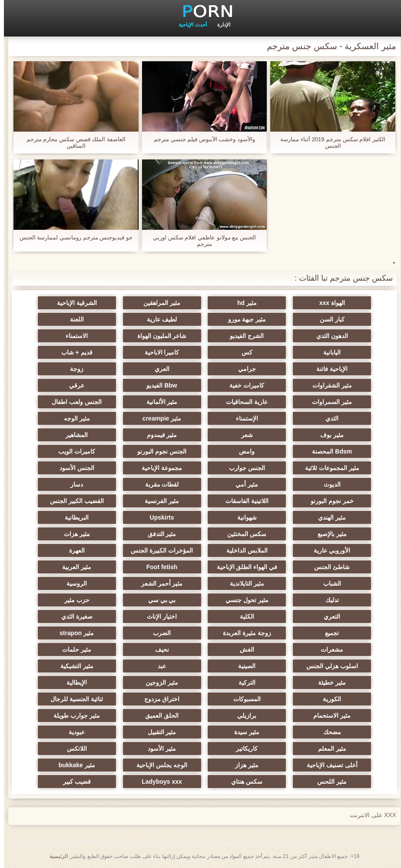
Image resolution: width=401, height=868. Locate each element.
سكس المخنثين (243, 534)
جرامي (243, 369)
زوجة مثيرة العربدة (243, 633)
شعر (243, 435)
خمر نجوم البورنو (328, 501)
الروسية (73, 583)
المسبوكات (243, 699)
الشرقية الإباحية (73, 303)
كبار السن (328, 319)
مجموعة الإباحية (158, 468)
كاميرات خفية (243, 385)
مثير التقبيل (158, 732)
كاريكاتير (243, 749)
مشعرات (328, 649)
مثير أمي (243, 484)
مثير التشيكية (73, 666)
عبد (158, 666)
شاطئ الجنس (328, 567)
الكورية (328, 699)
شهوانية (243, 517)
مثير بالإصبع (328, 534)
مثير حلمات (73, 649)
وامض (243, 451)
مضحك (328, 732)
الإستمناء (243, 418)
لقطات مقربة (158, 484)
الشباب (328, 583)
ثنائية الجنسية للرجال (73, 699)
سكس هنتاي (243, 782)
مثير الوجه (73, 418)
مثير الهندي (328, 517)
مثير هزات (73, 534)
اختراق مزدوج (158, 699)
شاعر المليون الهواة (158, 336)
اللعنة (73, 319)
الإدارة (220, 25)
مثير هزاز (243, 765)
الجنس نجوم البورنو (158, 451)
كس (243, 352)
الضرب (158, 633)
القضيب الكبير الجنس (73, 501)
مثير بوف (328, 435)
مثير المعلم (328, 749)
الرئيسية (55, 856)
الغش (243, 649)
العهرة (73, 550)
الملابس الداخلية (243, 550)
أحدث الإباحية (189, 25)
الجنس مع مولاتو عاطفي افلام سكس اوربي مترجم (200, 241)
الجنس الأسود (73, 468)
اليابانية (328, 352)
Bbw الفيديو (158, 385)
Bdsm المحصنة (328, 451)
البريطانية (73, 517)
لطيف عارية (158, 319)
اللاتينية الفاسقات (243, 501)
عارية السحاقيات (243, 402)
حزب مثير (73, 600)
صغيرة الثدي (73, 616)
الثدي (328, 418)
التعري (328, 616)
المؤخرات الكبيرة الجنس (158, 550)
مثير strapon (73, 633)
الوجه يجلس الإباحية (158, 765)
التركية (243, 682)
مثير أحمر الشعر (158, 583)
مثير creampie (158, 418)
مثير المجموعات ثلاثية (328, 468)
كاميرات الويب (73, 451)
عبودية (73, 732)
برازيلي (243, 716)
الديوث (328, 484)
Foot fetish (158, 567)
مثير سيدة (243, 732)
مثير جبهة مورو (243, 319)
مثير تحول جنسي (243, 600)
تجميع (328, 633)
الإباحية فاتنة (328, 369)
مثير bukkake (73, 765)
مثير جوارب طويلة (73, 716)
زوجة (73, 369)
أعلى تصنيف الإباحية (328, 765)
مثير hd (243, 303)
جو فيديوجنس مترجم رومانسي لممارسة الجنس (72, 237)
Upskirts (158, 517)
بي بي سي (158, 600)
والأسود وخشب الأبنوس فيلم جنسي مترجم (200, 139)
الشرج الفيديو (243, 336)
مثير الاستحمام (328, 716)
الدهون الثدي (328, 336)
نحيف (158, 649)
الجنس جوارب (243, 468)
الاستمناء (73, 336)
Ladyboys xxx (158, 782)
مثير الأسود (158, 749)
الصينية (243, 666)
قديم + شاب (73, 352)
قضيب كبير (73, 782)
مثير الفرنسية (158, 501)
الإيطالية (73, 682)
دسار (73, 484)
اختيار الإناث (158, 616)
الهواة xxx (328, 303)
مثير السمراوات (328, 402)
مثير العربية (73, 567)
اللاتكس (73, 749)
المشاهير (73, 435)
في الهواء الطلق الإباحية (243, 567)
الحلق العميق (158, 716)
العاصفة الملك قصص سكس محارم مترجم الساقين (72, 142)
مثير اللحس (328, 782)
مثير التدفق (158, 534)
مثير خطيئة (328, 682)
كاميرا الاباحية (158, 352)
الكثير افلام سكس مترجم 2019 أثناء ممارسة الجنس (329, 142)
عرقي (73, 385)
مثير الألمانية (158, 402)
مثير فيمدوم (158, 435)
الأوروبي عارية (328, 550)
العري (158, 369)
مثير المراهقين (158, 303)
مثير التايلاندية (243, 583)
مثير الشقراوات (328, 385)
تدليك (328, 600)
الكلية (243, 616)
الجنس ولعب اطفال (73, 402)
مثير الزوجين (158, 682)
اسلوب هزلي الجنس (328, 666)
